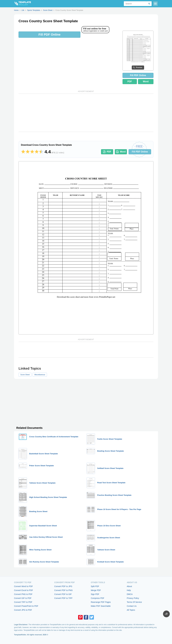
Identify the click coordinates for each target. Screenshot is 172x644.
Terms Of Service (134, 602)
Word (146, 82)
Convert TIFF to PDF (23, 602)
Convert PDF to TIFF (63, 598)
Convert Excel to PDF (24, 590)
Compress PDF (98, 598)
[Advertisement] (86, 113)
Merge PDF (96, 590)
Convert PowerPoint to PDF (26, 606)
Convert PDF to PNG (63, 590)
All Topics (131, 610)
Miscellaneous (40, 375)
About (129, 586)
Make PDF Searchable (101, 606)
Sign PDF (95, 594)
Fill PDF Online (49, 35)
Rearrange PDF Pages (101, 602)
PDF (130, 82)
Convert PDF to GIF (63, 594)
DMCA (130, 594)
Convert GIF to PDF (23, 598)
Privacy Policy (133, 598)
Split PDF (95, 586)
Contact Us (132, 606)
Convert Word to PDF (23, 586)
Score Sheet (25, 375)
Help (129, 590)
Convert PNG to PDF (23, 594)
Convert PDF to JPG (63, 586)
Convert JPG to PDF (23, 610)
